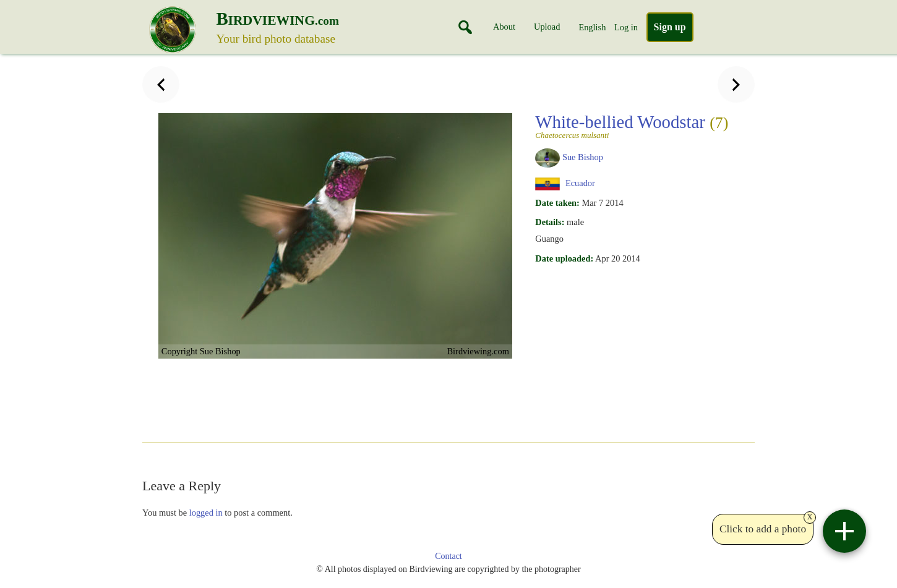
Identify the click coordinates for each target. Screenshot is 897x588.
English (592, 27)
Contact (448, 556)
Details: (550, 222)
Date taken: (557, 203)
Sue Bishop (583, 157)
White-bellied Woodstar (632, 126)
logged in (206, 513)
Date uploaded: (564, 258)
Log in (626, 27)
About (504, 27)
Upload (547, 27)
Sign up (670, 27)
